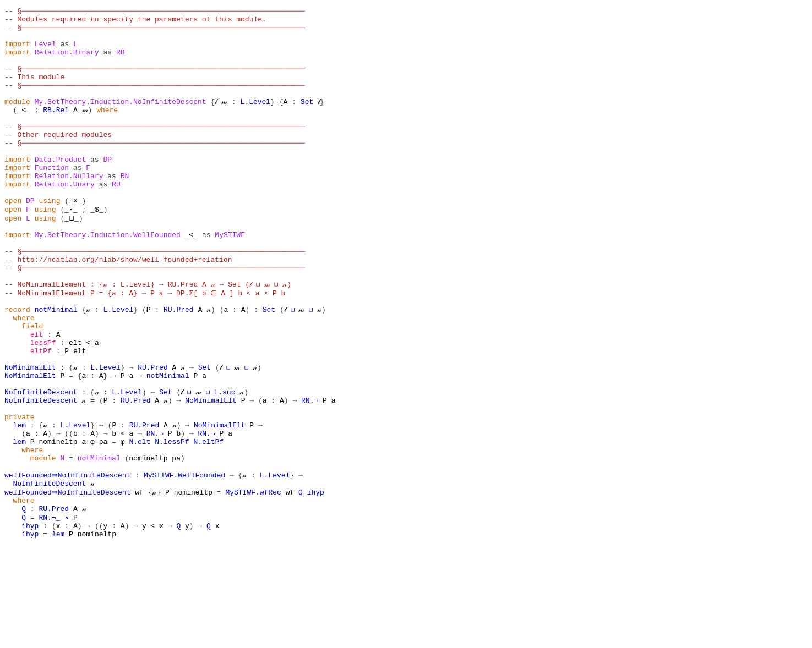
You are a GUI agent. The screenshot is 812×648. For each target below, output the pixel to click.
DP (107, 190)
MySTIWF (230, 279)
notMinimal (56, 369)
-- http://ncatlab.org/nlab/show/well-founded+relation (118, 309)
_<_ (23, 131)
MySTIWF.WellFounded (187, 567)
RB (121, 62)
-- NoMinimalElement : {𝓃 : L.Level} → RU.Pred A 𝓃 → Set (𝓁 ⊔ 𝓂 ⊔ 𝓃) (148, 339)
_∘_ (73, 250)
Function (52, 200)
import (17, 52)
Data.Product (61, 190)
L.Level (256, 121)
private (20, 497)
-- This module (34, 91)
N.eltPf (208, 527)
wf (142, 586)
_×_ (75, 240)
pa (103, 527)
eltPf (41, 418)
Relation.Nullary (69, 210)
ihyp (318, 586)
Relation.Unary (65, 220)
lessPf (43, 408)
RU (116, 220)
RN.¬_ (49, 616)
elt (37, 398)
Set (307, 121)
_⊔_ (71, 260)
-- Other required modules (58, 161)
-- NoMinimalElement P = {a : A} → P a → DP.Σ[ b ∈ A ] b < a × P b (144, 349)
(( (69, 517)
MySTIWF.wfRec (256, 586)
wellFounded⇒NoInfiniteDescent (69, 567)
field (32, 388)
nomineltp (58, 527)
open (13, 240)
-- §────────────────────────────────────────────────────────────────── (155, 12)
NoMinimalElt (30, 438)
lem (20, 507)
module (17, 121)
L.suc (225, 468)
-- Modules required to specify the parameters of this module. (135, 22)
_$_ (94, 250)
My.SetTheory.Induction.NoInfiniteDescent (121, 121)
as (64, 52)
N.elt (140, 527)
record (17, 369)
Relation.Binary (67, 62)
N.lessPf (172, 527)
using (49, 240)
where (107, 131)
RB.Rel (56, 131)
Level (45, 52)
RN (125, 210)
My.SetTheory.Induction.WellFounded (108, 279)
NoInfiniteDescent (41, 468)
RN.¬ (310, 477)
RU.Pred (179, 369)
